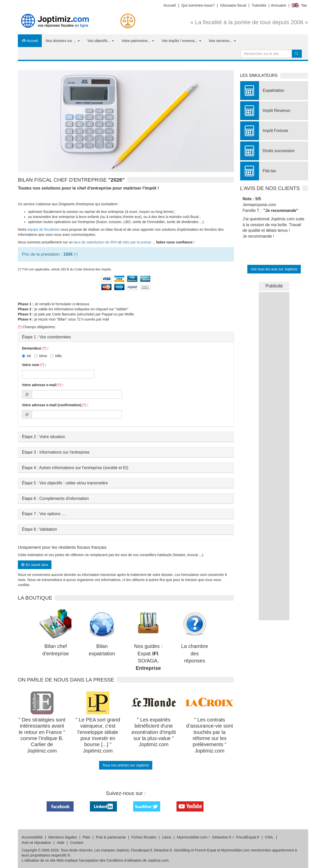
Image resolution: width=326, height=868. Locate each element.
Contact (77, 842)
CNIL (269, 837)
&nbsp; (274, 368)
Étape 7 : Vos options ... (43, 514)
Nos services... (222, 41)
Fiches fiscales (144, 837)
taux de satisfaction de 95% (95, 242)
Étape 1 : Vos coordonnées (46, 337)
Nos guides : (148, 646)
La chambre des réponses (195, 653)
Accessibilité (32, 837)
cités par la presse (137, 242)
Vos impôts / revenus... (182, 41)
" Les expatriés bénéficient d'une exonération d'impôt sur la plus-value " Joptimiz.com (154, 732)
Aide (61, 842)
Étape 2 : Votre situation (44, 437)
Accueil (170, 5)
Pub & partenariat (111, 837)
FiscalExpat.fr (248, 837)
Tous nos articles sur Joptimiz (126, 765)
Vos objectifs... (101, 41)
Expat (144, 654)
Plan (87, 837)
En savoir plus (35, 565)
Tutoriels (259, 5)
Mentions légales (63, 837)
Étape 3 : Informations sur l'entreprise (56, 452)
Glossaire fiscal (233, 5)
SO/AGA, (148, 661)
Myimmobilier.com (192, 837)
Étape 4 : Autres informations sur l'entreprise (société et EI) (75, 468)
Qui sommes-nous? (198, 5)
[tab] (126, 337)
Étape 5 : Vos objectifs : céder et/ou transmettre (65, 483)
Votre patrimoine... (138, 41)
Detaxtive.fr (222, 837)
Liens (167, 837)
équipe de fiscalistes (44, 229)
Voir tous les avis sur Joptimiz (274, 269)
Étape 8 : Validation (39, 529)
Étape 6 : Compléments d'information (55, 498)
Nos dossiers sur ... (63, 41)
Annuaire (279, 5)
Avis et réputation (36, 842)
